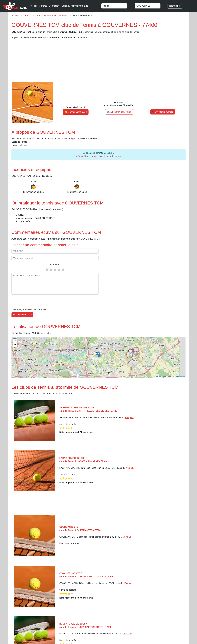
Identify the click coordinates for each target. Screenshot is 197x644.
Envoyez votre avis (22, 306)
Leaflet (159, 368)
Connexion (54, 6)
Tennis (27, 16)
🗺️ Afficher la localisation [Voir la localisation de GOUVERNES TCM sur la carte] (119, 112)
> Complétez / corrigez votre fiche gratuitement (99, 156)
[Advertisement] (94, 61)
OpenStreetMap (179, 368)
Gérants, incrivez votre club (75, 6)
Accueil (33, 6)
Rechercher (175, 6)
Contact (43, 6)
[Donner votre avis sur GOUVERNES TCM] (76, 112)
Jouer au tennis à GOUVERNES (52, 16)
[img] (99, 349)
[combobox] (117, 6)
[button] (99, 346)
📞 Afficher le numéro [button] (163, 112)
